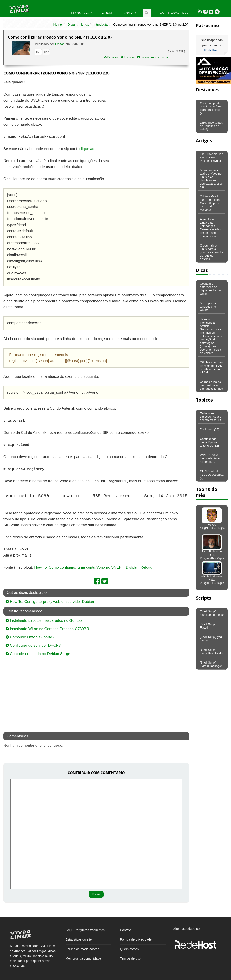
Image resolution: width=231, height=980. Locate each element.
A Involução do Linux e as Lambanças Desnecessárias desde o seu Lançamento (210, 228)
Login (163, 13)
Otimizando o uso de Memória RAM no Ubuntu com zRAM (211, 367)
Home (58, 24)
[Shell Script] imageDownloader (212, 651)
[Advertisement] (150, 112)
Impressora (160, 57)
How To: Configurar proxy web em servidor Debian (50, 602)
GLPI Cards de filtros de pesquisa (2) (212, 475)
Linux (85, 24)
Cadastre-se (179, 13)
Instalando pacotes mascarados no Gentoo (44, 621)
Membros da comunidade (83, 958)
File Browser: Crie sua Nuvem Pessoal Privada (212, 157)
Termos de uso (130, 958)
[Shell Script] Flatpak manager (211, 664)
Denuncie (111, 57)
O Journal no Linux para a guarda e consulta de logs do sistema (212, 252)
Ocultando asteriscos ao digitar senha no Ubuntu (210, 289)
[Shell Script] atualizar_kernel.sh (212, 613)
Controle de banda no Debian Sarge (38, 654)
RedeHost (211, 50)
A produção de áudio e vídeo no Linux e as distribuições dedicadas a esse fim (211, 179)
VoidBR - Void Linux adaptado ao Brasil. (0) (210, 458)
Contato (125, 930)
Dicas (72, 24)
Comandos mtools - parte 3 (30, 637)
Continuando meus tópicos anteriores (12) (210, 442)
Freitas (60, 44)
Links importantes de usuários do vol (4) (211, 126)
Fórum (106, 13)
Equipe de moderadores (82, 949)
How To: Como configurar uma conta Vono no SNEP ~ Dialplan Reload (93, 567)
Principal (80, 13)
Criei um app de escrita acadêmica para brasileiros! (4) (212, 108)
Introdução (101, 24)
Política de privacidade (136, 939)
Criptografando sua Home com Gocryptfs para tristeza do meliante (210, 203)
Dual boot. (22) (210, 429)
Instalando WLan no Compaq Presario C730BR (47, 629)
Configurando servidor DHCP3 (33, 645)
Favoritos (128, 57)
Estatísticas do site (79, 939)
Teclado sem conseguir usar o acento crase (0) (211, 417)
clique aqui (88, 149)
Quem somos (129, 949)
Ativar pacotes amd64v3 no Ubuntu (209, 307)
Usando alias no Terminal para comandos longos (211, 385)
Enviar (130, 13)
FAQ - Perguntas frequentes (85, 930)
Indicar (143, 57)
